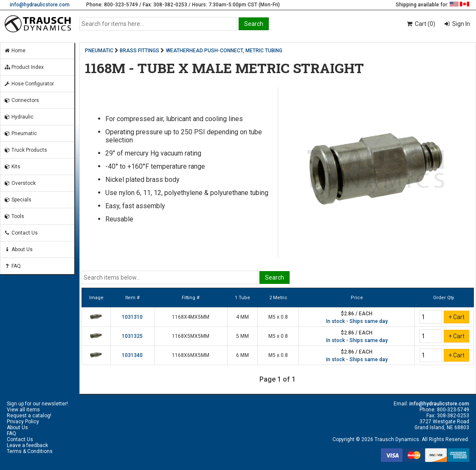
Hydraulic (19, 117)
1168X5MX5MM (191, 336)
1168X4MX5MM (191, 317)
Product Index (24, 67)
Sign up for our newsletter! (37, 404)
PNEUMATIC (99, 51)
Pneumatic (20, 133)
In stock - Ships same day (357, 321)
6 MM (242, 355)
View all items (23, 410)
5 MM (242, 336)
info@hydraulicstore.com (40, 5)
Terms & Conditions (30, 451)
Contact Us (21, 233)
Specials (18, 200)
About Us (18, 249)
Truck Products (25, 150)
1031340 (132, 355)
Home (15, 51)
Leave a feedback (27, 445)
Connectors (21, 100)
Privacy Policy (23, 422)
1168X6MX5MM (191, 355)
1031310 (132, 317)
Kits (12, 167)
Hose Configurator (29, 84)
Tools (14, 216)
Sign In (461, 24)
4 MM (242, 317)
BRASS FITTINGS (139, 51)
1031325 (132, 336)
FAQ (12, 266)
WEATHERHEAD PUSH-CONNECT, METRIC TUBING (224, 51)
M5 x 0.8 (278, 317)
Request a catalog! (29, 416)
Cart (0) (421, 24)
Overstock (20, 183)
